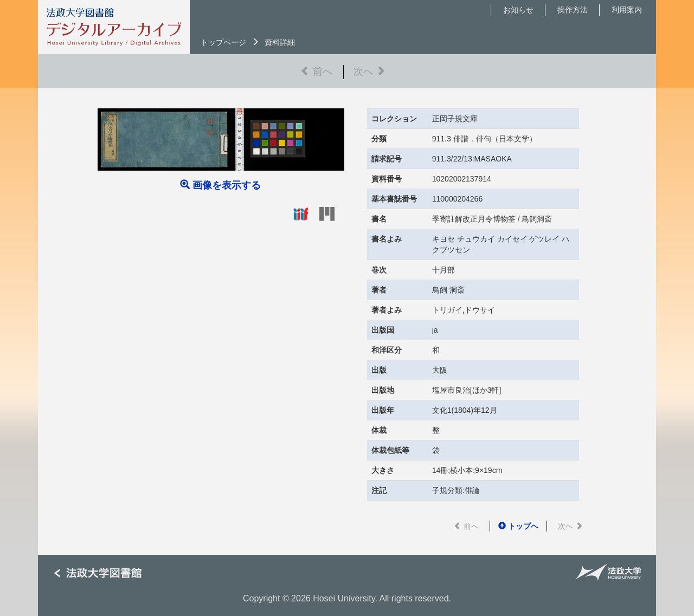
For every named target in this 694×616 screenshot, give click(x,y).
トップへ (518, 526)
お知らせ (518, 10)
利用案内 (627, 10)
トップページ (223, 42)
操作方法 (573, 10)
